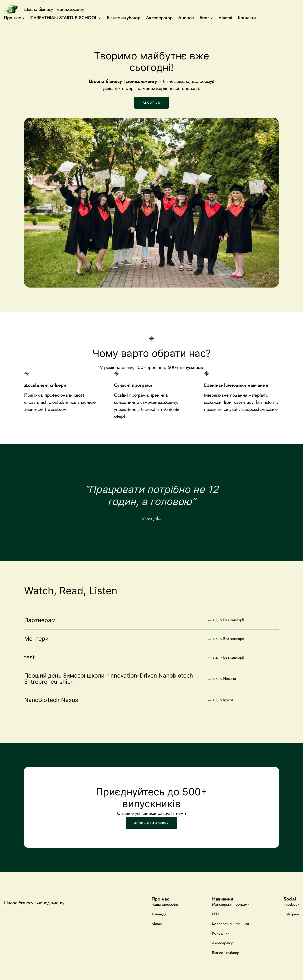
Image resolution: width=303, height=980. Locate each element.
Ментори (36, 639)
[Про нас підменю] (23, 18)
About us (152, 103)
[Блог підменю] (212, 18)
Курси (228, 700)
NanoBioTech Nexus (51, 700)
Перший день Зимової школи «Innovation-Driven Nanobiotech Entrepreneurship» (109, 679)
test (29, 657)
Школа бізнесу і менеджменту (54, 9)
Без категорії (234, 620)
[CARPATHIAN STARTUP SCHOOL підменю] (100, 18)
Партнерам (40, 620)
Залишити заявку (152, 823)
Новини (230, 679)
